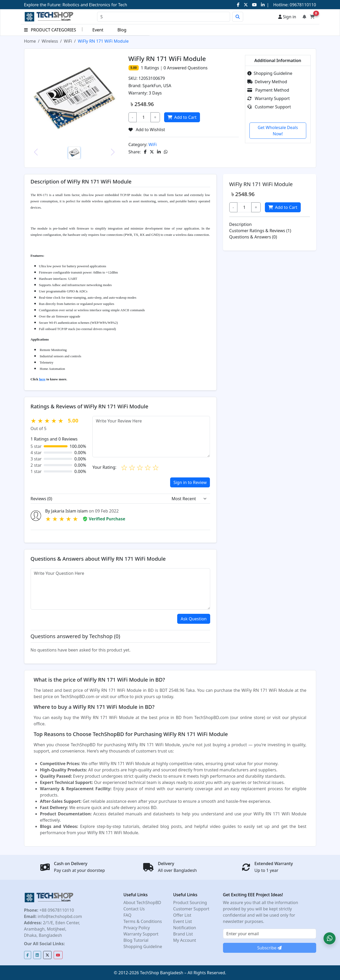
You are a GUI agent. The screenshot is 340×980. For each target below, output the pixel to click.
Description (241, 224)
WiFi (68, 41)
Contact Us (134, 909)
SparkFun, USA (157, 86)
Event (98, 30)
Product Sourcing (190, 903)
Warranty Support (269, 98)
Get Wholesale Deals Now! (278, 131)
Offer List (182, 915)
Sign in (287, 17)
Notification (185, 928)
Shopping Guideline (270, 73)
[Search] (164, 17)
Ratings (151, 68)
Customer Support (269, 107)
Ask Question (194, 619)
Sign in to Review (190, 482)
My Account (185, 940)
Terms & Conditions (143, 921)
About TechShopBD (142, 903)
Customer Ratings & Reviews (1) (260, 231)
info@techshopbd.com (59, 916)
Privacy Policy (137, 928)
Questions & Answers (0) (253, 237)
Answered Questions (186, 68)
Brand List (183, 934)
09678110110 (302, 5)
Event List (183, 921)
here (42, 379)
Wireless (50, 41)
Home (30, 41)
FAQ (127, 915)
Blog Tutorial (136, 940)
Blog (122, 30)
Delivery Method (267, 82)
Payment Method (268, 90)
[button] (330, 938)
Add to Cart (182, 117)
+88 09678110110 (56, 910)
